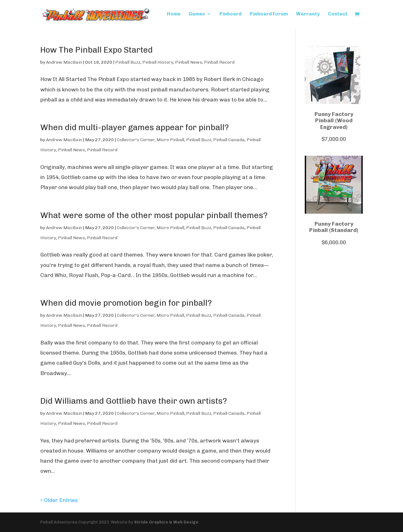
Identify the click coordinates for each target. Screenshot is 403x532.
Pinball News (189, 62)
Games (197, 14)
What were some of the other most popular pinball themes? (154, 215)
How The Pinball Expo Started (96, 50)
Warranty (308, 14)
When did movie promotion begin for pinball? (126, 303)
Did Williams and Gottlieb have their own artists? (134, 401)
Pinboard (230, 14)
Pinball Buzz (128, 62)
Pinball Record (219, 62)
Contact (338, 14)
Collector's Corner (136, 140)
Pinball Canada (229, 140)
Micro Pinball (170, 140)
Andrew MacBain (64, 62)
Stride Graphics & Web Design (166, 522)
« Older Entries (59, 500)
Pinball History (158, 62)
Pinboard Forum (269, 14)
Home (174, 14)
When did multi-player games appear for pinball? (135, 127)
